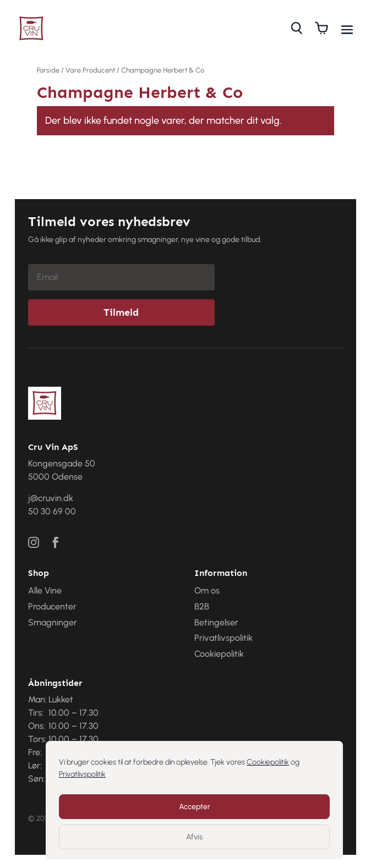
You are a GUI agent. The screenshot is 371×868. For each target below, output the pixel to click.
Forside (48, 70)
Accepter (195, 807)
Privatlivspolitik (82, 774)
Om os (207, 590)
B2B (202, 606)
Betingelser (216, 622)
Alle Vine (45, 590)
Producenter (52, 606)
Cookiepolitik (268, 762)
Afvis (194, 837)
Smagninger (53, 622)
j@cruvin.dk (51, 498)
